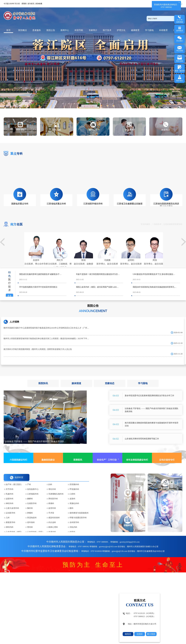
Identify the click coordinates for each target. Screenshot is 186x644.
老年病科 (31, 517)
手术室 (51, 508)
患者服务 (37, 30)
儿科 (8, 513)
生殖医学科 (32, 499)
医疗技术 (107, 30)
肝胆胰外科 (74, 480)
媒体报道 (76, 378)
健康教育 (135, 30)
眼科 (72, 503)
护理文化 (121, 30)
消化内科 (73, 522)
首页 (8, 30)
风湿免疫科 (32, 513)
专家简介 (93, 30)
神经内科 (10, 522)
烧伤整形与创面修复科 (79, 508)
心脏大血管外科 (12, 503)
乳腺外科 (10, 489)
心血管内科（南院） (14, 527)
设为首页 (31, 4)
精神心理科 (53, 522)
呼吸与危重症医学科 (78, 513)
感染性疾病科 (54, 513)
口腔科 (72, 489)
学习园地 (149, 30)
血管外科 (52, 503)
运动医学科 (11, 508)
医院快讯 (43, 378)
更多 (9, 291)
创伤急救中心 (33, 484)
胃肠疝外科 (74, 499)
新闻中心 (65, 30)
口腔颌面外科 (33, 489)
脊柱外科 (52, 484)
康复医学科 (11, 517)
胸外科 (30, 503)
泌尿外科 (10, 494)
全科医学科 (74, 517)
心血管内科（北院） (36, 527)
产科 (29, 480)
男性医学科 (53, 494)
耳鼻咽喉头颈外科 (56, 489)
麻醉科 (30, 494)
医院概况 (23, 30)
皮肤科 (72, 494)
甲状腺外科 (74, 484)
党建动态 (110, 378)
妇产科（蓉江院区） (14, 480)
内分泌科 (52, 517)
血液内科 (52, 527)
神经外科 (10, 499)
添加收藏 (39, 4)
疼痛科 (51, 499)
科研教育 (163, 30)
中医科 (72, 527)
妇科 (50, 480)
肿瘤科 (30, 508)
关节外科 (10, 484)
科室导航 (79, 30)
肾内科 (30, 522)
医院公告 (51, 30)
